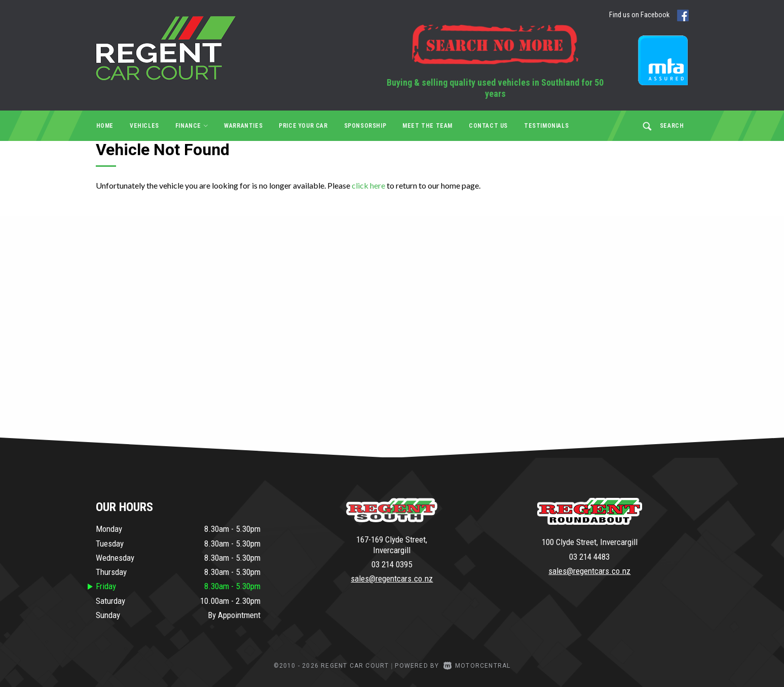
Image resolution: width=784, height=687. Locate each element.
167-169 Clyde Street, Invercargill (392, 545)
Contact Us (488, 126)
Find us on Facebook (653, 15)
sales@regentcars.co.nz (392, 578)
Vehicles (144, 126)
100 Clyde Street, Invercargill (590, 542)
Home (105, 126)
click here (368, 185)
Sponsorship (365, 126)
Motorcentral (477, 666)
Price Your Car (303, 126)
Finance (192, 126)
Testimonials (546, 126)
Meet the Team (427, 126)
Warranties (243, 126)
